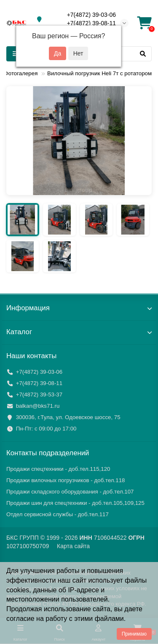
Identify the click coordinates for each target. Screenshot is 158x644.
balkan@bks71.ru (38, 406)
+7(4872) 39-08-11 (91, 23)
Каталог (79, 332)
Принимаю (134, 634)
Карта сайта (73, 546)
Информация (79, 308)
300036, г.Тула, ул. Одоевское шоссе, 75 (68, 417)
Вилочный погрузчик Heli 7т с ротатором (99, 73)
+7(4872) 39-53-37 (39, 395)
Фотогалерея (21, 73)
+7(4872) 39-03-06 (91, 15)
